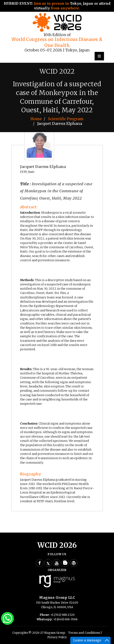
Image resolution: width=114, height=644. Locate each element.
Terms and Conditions (84, 633)
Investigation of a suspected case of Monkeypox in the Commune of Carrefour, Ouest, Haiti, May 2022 (56, 191)
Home (36, 119)
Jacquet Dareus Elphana (43, 167)
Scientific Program (66, 119)
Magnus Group (55, 633)
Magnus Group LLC (57, 597)
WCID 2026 (57, 545)
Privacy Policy (57, 637)
